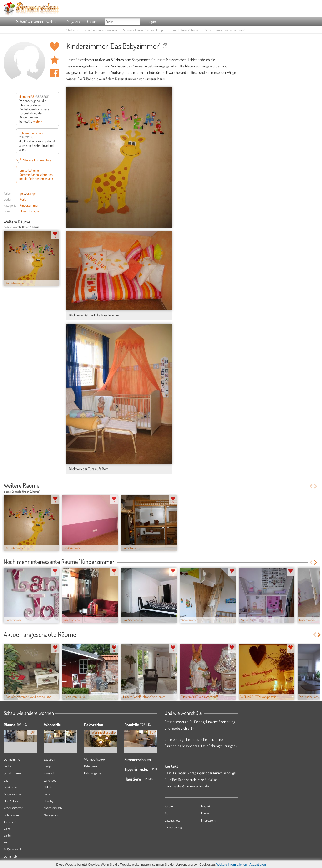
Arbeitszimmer (13, 808)
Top (143, 724)
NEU (25, 724)
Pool (6, 842)
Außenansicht (12, 849)
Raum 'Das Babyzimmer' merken (55, 60)
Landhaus (50, 780)
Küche (8, 766)
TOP (19, 724)
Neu (149, 724)
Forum (92, 21)
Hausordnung (173, 827)
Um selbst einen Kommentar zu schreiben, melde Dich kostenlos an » (36, 174)
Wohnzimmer (12, 759)
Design (48, 766)
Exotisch (49, 759)
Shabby (49, 801)
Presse (205, 813)
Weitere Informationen (232, 865)
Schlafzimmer (13, 773)
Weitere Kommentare (34, 160)
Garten (8, 835)
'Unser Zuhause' (30, 211)
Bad (6, 780)
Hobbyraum (11, 815)
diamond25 (27, 96)
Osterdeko (91, 766)
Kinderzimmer (29, 205)
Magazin (73, 21)
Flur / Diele (11, 801)
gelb (22, 193)
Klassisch (49, 773)
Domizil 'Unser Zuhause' (184, 30)
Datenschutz (172, 820)
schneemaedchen (31, 133)
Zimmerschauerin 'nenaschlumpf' (143, 30)
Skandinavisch (53, 808)
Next (58, 222)
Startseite (72, 30)
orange (31, 193)
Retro (47, 794)
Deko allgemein (94, 773)
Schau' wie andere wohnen (38, 21)
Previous (54, 222)
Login (152, 21)
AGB (167, 813)
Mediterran (51, 815)
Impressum (208, 820)
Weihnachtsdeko (94, 759)
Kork (23, 199)
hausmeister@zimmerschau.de (187, 786)
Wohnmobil (11, 856)
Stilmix (48, 787)
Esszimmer (11, 787)
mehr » (38, 121)
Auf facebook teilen (55, 73)
